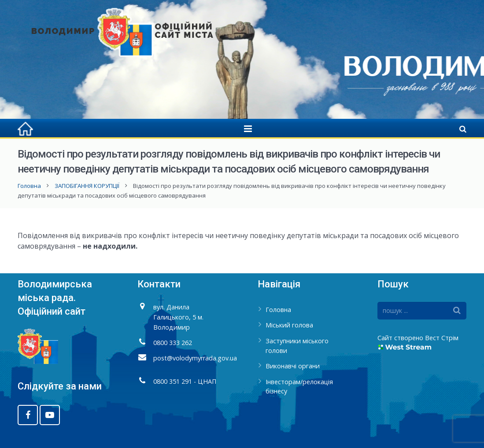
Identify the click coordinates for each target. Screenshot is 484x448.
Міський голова (289, 325)
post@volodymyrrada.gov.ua (195, 358)
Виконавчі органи (293, 366)
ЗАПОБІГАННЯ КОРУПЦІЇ (87, 186)
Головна (29, 186)
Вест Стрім (442, 338)
